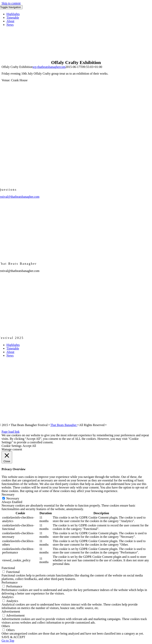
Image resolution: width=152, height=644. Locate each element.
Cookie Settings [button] (12, 446)
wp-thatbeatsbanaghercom (49, 67)
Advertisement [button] (11, 612)
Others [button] (6, 626)
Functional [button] (8, 568)
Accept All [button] (29, 446)
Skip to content (11, 3)
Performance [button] (10, 582)
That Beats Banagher (64, 425)
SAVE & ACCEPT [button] (13, 637)
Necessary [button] (8, 494)
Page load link (11, 432)
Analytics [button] (8, 597)
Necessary (13, 498)
